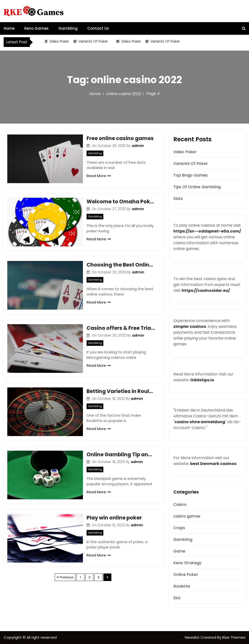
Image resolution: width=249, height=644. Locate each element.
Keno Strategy (187, 563)
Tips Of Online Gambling (197, 187)
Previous (67, 577)
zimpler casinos (190, 326)
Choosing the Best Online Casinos (121, 265)
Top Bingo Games (191, 175)
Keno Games (36, 28)
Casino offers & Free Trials (121, 328)
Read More (99, 176)
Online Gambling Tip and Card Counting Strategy (121, 454)
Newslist (193, 637)
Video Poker (59, 41)
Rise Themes (234, 637)
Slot (177, 598)
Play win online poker (114, 518)
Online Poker (186, 575)
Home (9, 28)
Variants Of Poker (93, 41)
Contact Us (98, 28)
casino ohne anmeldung (200, 422)
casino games (187, 516)
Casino (180, 505)
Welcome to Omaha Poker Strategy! (121, 201)
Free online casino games (120, 138)
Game (179, 551)
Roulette (182, 586)
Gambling (68, 28)
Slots (178, 199)
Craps (179, 528)
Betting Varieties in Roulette (121, 391)
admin (138, 146)
